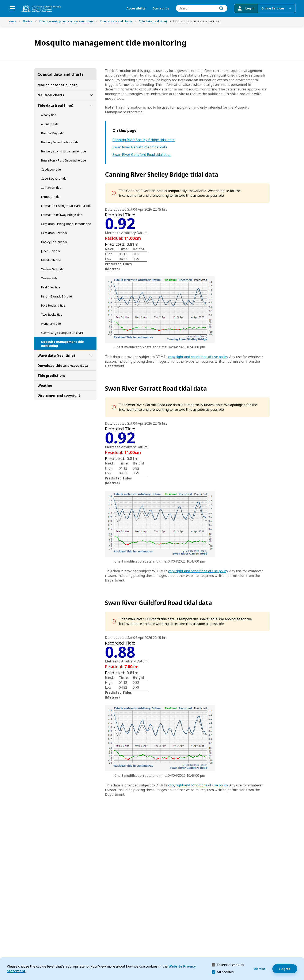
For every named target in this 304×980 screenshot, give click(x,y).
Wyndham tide (51, 324)
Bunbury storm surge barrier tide (63, 151)
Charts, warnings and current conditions (66, 21)
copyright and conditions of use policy (198, 357)
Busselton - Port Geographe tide (63, 160)
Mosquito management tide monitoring (62, 344)
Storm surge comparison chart (62, 333)
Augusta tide (50, 124)
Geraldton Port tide (54, 233)
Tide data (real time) (153, 21)
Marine (28, 21)
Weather (45, 385)
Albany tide (49, 115)
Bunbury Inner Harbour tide (60, 142)
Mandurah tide (51, 260)
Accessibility (136, 9)
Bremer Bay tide (52, 133)
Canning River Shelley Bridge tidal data (144, 140)
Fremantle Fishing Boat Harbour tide (66, 206)
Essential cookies (230, 965)
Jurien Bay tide (51, 251)
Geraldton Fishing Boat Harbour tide (66, 224)
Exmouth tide (50, 197)
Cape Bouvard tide (54, 178)
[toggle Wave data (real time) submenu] (91, 355)
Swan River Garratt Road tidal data (140, 147)
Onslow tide (49, 278)
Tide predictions (52, 376)
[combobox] (201, 9)
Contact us (161, 9)
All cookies (225, 972)
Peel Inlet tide (51, 287)
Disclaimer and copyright (59, 395)
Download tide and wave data (63, 366)
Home (12, 21)
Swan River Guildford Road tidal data (142, 155)
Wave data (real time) (56, 355)
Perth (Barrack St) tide (56, 296)
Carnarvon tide (51, 188)
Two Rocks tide (52, 314)
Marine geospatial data (58, 85)
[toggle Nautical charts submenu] (91, 95)
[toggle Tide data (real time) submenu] (91, 105)
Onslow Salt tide (52, 269)
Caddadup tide (51, 169)
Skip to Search (1, 1)
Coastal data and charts (116, 21)
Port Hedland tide (53, 305)
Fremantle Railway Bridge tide (62, 215)
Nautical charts (51, 95)
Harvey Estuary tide (54, 242)
